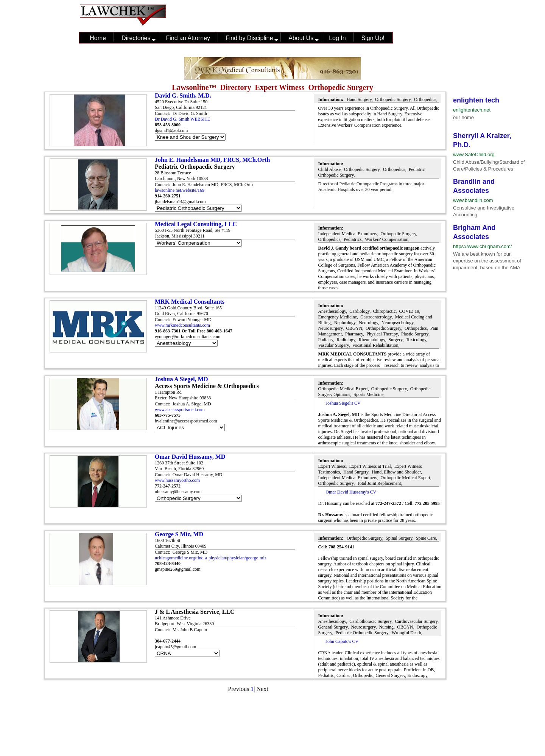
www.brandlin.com (473, 200)
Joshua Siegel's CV (343, 403)
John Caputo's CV (342, 641)
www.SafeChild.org (474, 154)
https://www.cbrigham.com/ (482, 246)
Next (262, 689)
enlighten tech (476, 100)
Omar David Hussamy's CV (351, 492)
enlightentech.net (472, 110)
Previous (238, 689)
